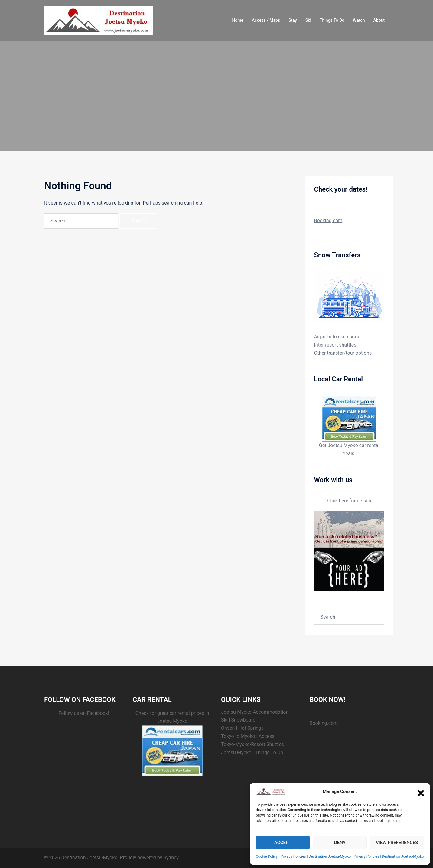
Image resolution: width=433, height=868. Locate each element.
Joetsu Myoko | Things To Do (252, 753)
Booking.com (328, 220)
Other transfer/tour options (343, 353)
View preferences (397, 843)
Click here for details (349, 501)
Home (238, 20)
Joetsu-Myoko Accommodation (255, 712)
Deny (340, 843)
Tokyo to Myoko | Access (248, 736)
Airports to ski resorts (337, 337)
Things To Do (332, 20)
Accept (283, 843)
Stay (293, 20)
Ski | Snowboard (238, 720)
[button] (421, 792)
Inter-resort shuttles (335, 345)
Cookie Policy (267, 856)
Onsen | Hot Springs (242, 728)
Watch (359, 20)
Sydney (171, 858)
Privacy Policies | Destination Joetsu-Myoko (316, 856)
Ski (308, 20)
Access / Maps (266, 20)
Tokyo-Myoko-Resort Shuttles (252, 744)
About (379, 20)
